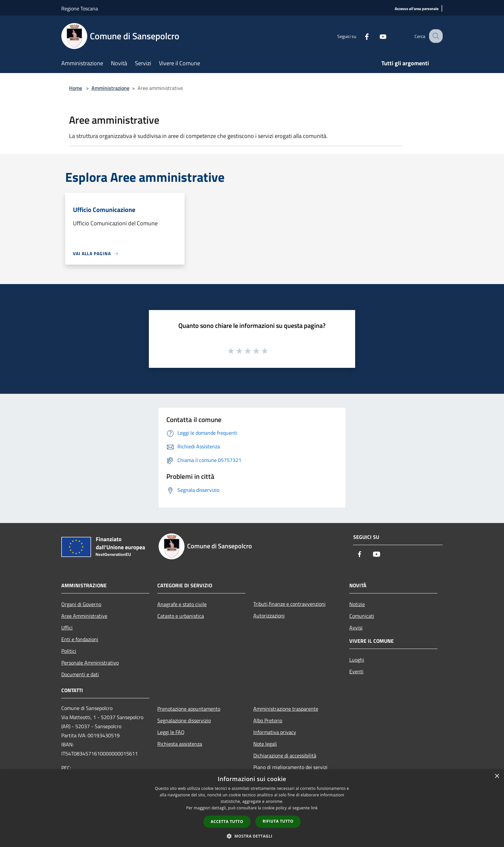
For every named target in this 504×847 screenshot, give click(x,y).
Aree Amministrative (84, 616)
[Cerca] (435, 36)
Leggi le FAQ (171, 732)
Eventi (356, 671)
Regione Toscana (80, 8)
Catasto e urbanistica (181, 616)
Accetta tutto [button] (227, 822)
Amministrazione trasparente (286, 709)
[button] (252, 836)
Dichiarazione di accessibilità (285, 755)
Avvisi (356, 628)
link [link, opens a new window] (314, 808)
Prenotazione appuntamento (189, 709)
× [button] (497, 776)
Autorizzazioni (269, 616)
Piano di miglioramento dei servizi (290, 767)
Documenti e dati (80, 674)
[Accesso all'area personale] (417, 9)
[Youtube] (377, 36)
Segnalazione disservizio (184, 720)
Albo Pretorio (268, 720)
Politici (69, 651)
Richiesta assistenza (180, 744)
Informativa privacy (275, 732)
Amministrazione (110, 88)
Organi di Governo (81, 604)
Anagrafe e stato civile (182, 604)
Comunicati (362, 616)
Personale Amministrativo (90, 663)
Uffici (67, 628)
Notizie (357, 604)
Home (76, 88)
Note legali (265, 744)
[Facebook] (361, 36)
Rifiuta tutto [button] (278, 821)
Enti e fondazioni (80, 639)
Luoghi (357, 660)
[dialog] (252, 808)
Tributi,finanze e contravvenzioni (289, 604)
